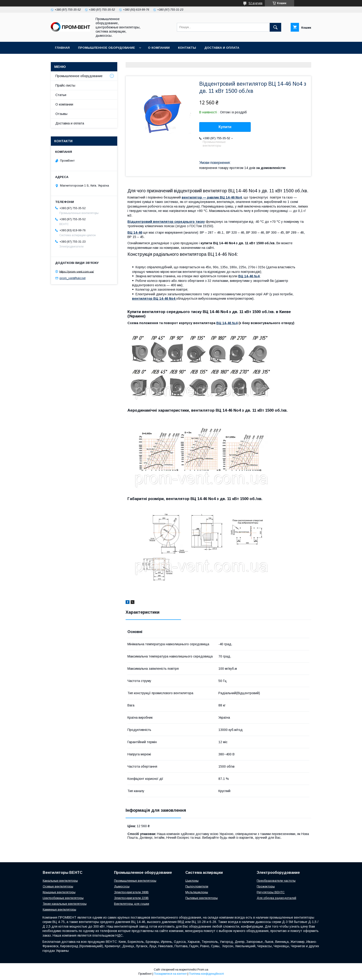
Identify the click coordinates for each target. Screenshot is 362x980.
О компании (159, 48)
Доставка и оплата (222, 48)
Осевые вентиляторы (58, 886)
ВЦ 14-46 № (226, 323)
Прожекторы (266, 886)
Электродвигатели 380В (131, 892)
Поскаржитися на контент (170, 974)
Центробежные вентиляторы (63, 898)
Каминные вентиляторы (59, 909)
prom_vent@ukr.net (72, 278)
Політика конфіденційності (206, 974)
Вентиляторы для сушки (132, 904)
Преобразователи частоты (276, 881)
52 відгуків (256, 3)
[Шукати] (275, 27)
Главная (62, 48)
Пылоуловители (197, 886)
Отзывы (61, 114)
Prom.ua (203, 970)
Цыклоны (192, 881)
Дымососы (122, 886)
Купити (225, 127)
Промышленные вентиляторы (135, 881)
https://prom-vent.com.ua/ (77, 271)
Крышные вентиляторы (59, 892)
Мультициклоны (197, 892)
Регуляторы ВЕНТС (271, 892)
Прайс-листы (65, 85)
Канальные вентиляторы (60, 881)
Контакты (187, 48)
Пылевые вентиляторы (202, 898)
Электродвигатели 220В (131, 898)
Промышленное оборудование (107, 48)
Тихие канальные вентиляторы (65, 904)
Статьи (61, 95)
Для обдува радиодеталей (276, 898)
